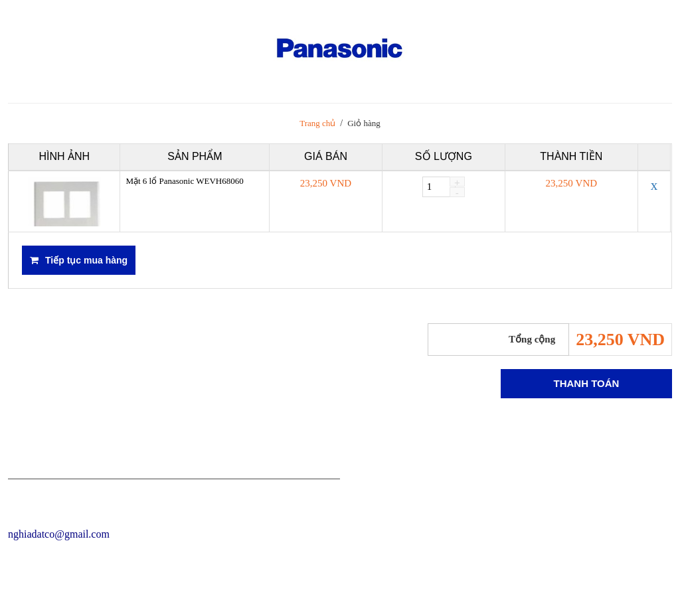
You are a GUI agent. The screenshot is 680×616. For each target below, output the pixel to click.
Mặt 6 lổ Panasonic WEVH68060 (184, 181)
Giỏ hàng (364, 123)
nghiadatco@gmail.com (59, 534)
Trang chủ (317, 123)
